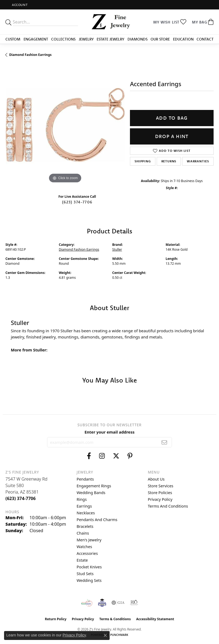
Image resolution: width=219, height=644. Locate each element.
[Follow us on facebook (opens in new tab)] (89, 456)
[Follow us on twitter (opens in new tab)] (116, 456)
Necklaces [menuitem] (86, 513)
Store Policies (160, 493)
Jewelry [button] (86, 39)
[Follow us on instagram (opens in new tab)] (102, 456)
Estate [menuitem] (82, 560)
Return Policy (56, 619)
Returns (169, 161)
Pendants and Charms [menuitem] (97, 520)
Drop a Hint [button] (172, 136)
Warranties (198, 161)
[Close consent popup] (105, 635)
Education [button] (183, 39)
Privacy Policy (160, 499)
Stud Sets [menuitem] (85, 574)
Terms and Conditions (168, 506)
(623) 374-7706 (77, 202)
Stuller (117, 249)
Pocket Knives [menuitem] (89, 567)
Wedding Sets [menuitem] (89, 580)
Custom (13, 39)
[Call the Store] (21, 498)
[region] (65, 125)
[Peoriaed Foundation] (102, 603)
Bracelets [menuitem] (85, 526)
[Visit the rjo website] (134, 603)
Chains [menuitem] (83, 533)
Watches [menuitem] (84, 547)
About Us (156, 479)
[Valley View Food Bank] (87, 603)
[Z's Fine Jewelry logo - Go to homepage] (109, 22)
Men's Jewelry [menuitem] (89, 540)
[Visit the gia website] (118, 603)
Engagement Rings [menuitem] (94, 486)
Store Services (161, 486)
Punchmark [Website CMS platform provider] (119, 635)
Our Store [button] (160, 39)
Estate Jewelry (110, 39)
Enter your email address (110, 432)
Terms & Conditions (115, 619)
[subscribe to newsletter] (164, 442)
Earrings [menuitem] (84, 506)
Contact (205, 39)
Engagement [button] (36, 39)
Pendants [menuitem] (85, 479)
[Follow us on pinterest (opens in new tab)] (130, 456)
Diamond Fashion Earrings (30, 55)
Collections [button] (63, 39)
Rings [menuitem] (82, 499)
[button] (19, 5)
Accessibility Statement (155, 619)
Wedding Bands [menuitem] (91, 493)
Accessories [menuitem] (87, 553)
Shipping (143, 161)
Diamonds (138, 39)
